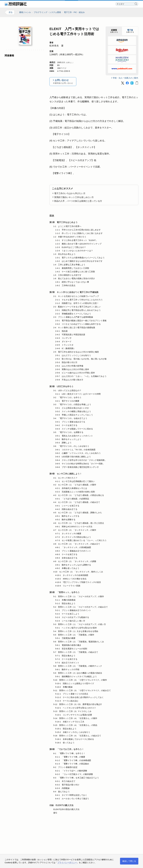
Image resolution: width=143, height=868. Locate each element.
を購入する (114, 31)
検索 (136, 4)
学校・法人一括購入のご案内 (125, 78)
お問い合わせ (63, 82)
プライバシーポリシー (67, 862)
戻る (11, 12)
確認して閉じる (129, 861)
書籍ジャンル (25, 12)
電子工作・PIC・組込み (74, 12)
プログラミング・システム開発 (47, 12)
